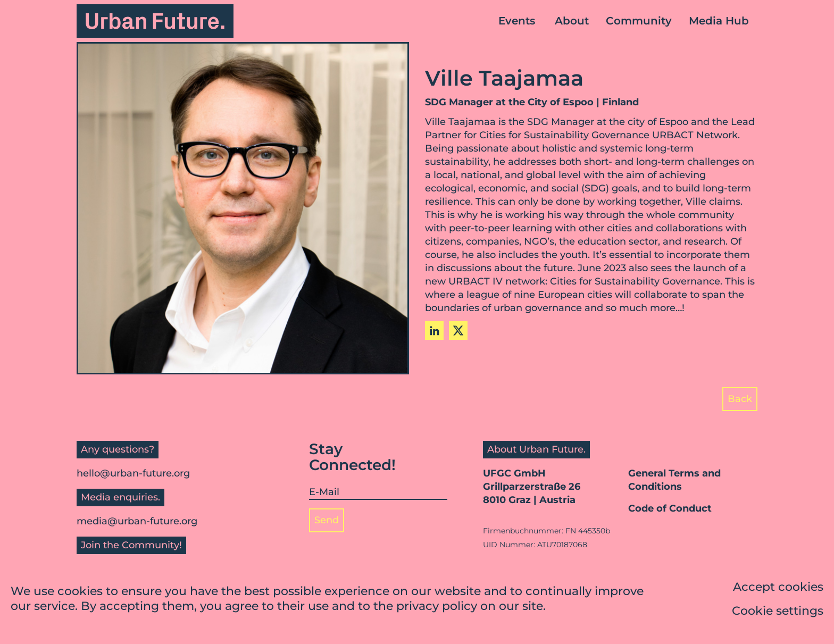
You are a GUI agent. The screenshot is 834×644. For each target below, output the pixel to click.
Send (327, 520)
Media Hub (719, 21)
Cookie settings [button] (778, 611)
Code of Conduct (670, 508)
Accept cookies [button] (778, 587)
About (572, 21)
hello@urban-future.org (133, 473)
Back (740, 399)
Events (517, 21)
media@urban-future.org (137, 521)
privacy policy (437, 607)
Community (639, 21)
